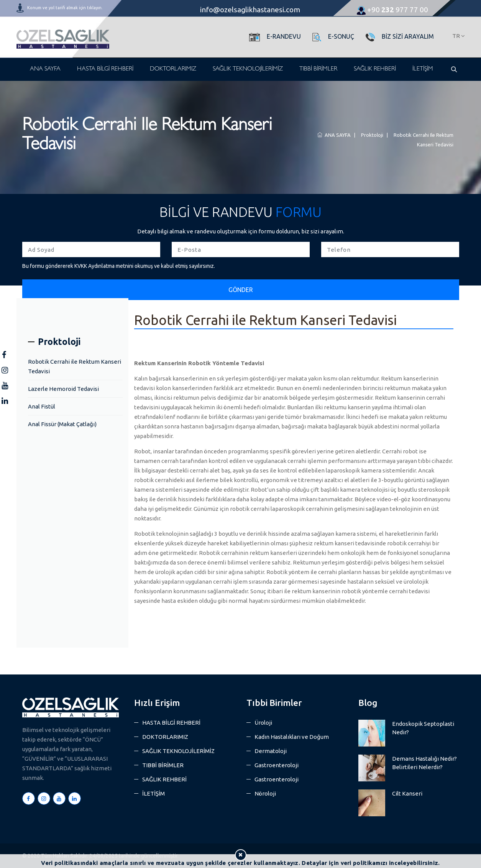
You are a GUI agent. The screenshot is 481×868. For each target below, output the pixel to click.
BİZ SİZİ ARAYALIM (408, 36)
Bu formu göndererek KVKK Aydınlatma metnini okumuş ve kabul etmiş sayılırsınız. (119, 266)
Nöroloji (265, 793)
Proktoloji (371, 135)
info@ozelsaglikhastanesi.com (250, 10)
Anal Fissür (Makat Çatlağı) (62, 424)
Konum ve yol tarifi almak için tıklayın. (65, 8)
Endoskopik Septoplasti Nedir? (423, 728)
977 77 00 (392, 10)
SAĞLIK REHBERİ (375, 69)
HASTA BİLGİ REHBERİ (105, 69)
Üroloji (263, 723)
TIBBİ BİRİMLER (318, 69)
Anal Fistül (42, 406)
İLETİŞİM (423, 69)
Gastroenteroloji (277, 765)
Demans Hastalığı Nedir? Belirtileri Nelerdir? (424, 763)
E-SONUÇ (341, 36)
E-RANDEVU (284, 36)
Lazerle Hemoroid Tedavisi (63, 389)
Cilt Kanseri (407, 793)
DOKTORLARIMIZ (173, 69)
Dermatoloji (271, 751)
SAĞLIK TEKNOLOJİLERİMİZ (248, 69)
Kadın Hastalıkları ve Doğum (292, 737)
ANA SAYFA (45, 69)
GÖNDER (241, 290)
